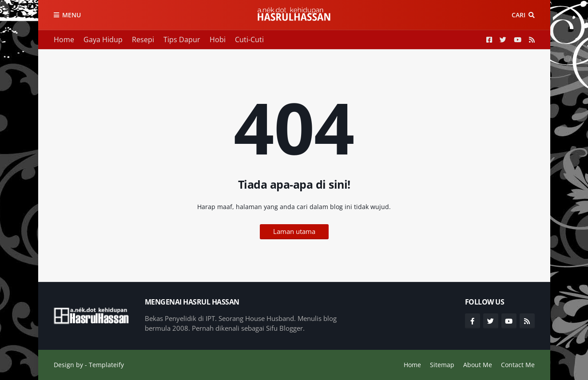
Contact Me (518, 365)
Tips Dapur (182, 40)
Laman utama (294, 231)
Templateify (106, 365)
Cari (518, 15)
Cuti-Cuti (249, 40)
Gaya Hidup (103, 40)
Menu (72, 15)
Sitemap (442, 365)
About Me (478, 365)
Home (64, 40)
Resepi (143, 40)
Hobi (218, 40)
